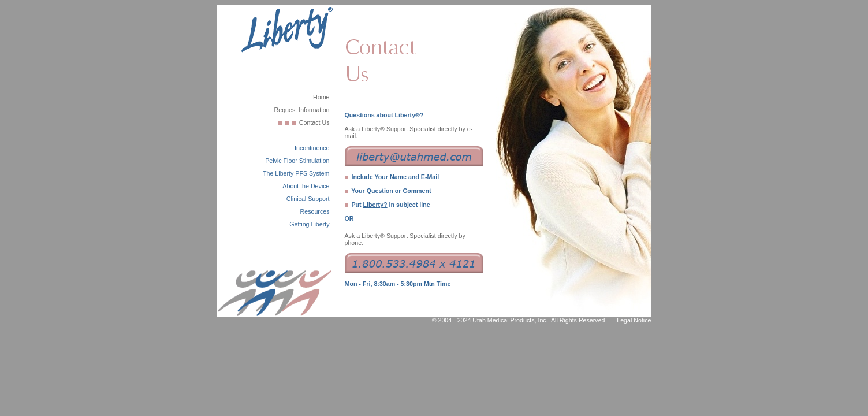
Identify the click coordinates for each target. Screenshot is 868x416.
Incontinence (312, 148)
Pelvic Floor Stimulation (297, 161)
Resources (315, 211)
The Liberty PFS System (296, 173)
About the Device (306, 186)
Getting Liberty (309, 224)
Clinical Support (308, 199)
